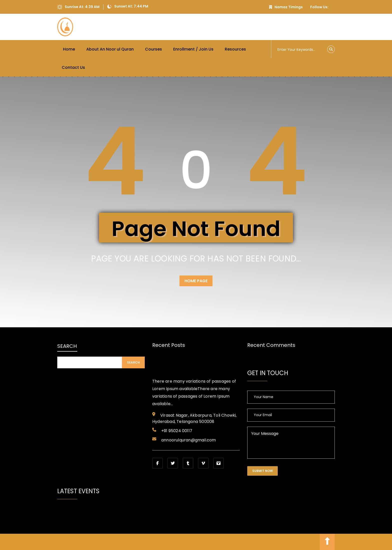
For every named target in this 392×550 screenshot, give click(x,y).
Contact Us (73, 67)
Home (69, 49)
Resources (235, 49)
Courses (153, 49)
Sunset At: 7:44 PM (128, 7)
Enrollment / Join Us (193, 49)
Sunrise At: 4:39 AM (78, 7)
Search (67, 346)
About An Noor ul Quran (110, 49)
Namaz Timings (286, 7)
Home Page (196, 281)
